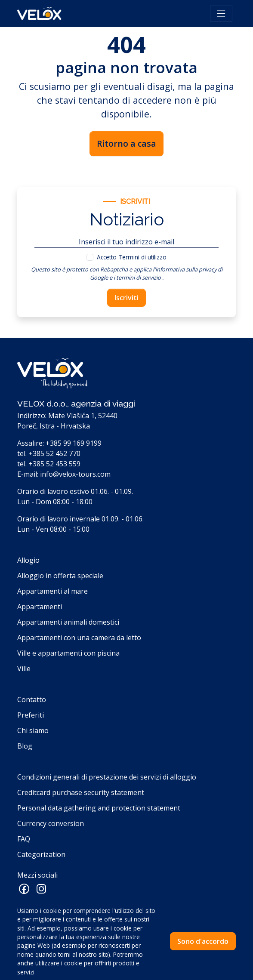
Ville (24, 669)
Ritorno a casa (126, 143)
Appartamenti (40, 607)
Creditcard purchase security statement (81, 792)
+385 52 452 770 (54, 453)
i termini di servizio (137, 277)
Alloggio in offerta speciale (60, 576)
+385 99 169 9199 (74, 443)
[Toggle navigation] (221, 14)
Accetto (132, 257)
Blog (25, 746)
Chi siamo (33, 730)
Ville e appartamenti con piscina (68, 653)
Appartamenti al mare (52, 591)
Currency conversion (51, 823)
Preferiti (31, 715)
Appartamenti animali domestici (68, 622)
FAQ (24, 839)
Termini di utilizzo (142, 257)
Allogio (28, 560)
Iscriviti (126, 298)
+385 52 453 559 (54, 464)
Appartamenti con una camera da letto (79, 638)
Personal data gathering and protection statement (99, 808)
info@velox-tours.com (75, 474)
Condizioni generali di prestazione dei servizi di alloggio (107, 777)
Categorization (41, 854)
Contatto (32, 700)
